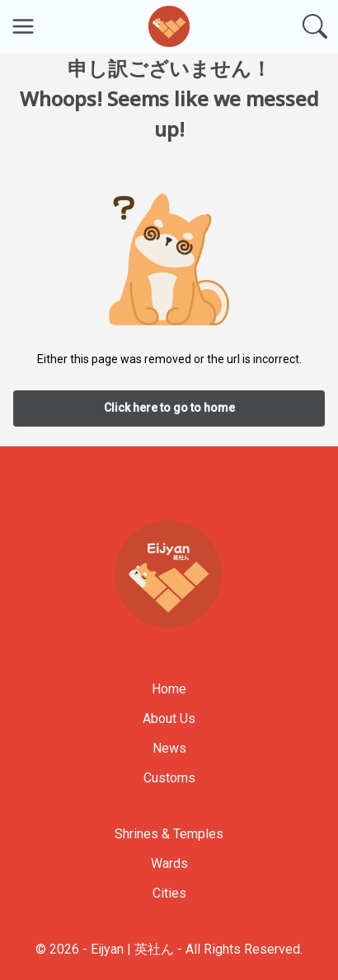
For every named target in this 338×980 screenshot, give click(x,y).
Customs (169, 778)
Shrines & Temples (169, 834)
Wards (169, 863)
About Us (169, 719)
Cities (169, 893)
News (169, 748)
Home (169, 689)
